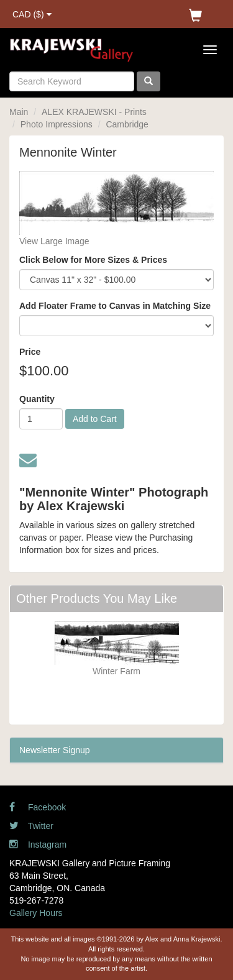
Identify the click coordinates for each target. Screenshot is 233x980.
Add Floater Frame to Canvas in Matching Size (115, 306)
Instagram (38, 845)
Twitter (31, 826)
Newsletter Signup (55, 750)
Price (30, 352)
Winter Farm (116, 671)
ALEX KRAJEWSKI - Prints (94, 112)
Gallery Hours (36, 913)
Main (19, 112)
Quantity (37, 399)
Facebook (38, 807)
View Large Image (54, 241)
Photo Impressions (57, 124)
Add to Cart (95, 419)
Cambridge (127, 124)
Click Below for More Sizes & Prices (93, 260)
